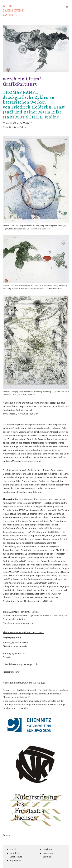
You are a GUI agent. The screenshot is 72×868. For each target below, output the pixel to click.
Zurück (6, 835)
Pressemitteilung (11, 672)
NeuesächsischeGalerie (13, 10)
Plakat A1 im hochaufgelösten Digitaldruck (23, 633)
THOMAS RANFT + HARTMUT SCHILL (21, 612)
